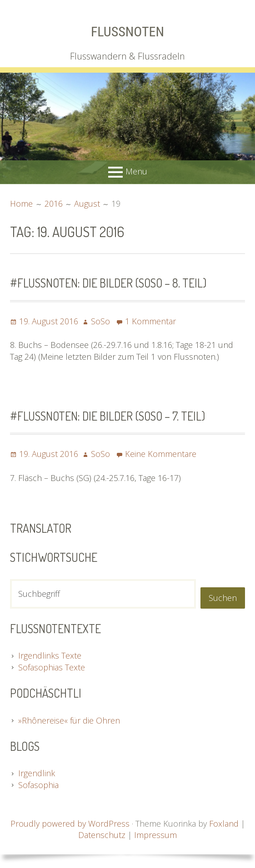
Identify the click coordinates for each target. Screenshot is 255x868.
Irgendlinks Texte (50, 655)
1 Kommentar (150, 321)
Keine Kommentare (161, 454)
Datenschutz (102, 835)
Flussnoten (127, 32)
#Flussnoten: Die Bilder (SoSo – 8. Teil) (108, 283)
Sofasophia (38, 785)
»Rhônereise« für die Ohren (69, 720)
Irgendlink (37, 773)
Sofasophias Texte (52, 667)
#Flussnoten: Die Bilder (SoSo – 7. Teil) (107, 416)
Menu (136, 171)
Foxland (224, 823)
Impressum (155, 835)
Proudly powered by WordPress (70, 823)
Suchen (223, 598)
